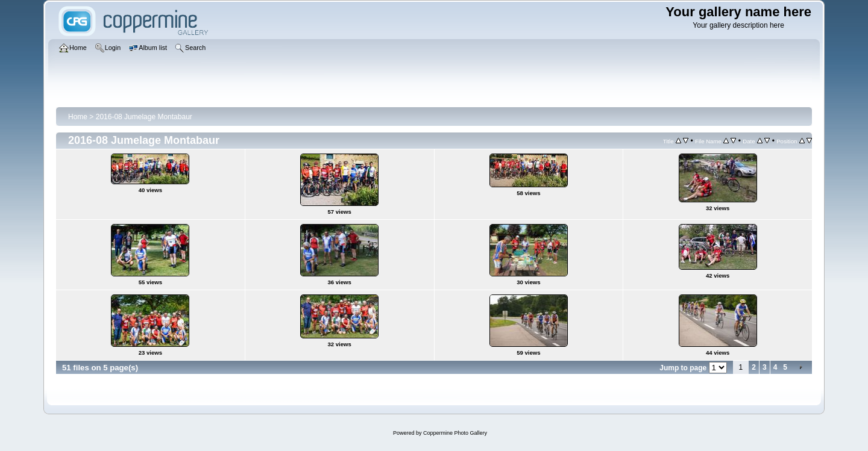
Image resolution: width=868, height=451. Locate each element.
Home (78, 117)
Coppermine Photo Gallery (455, 433)
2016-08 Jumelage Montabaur (144, 117)
